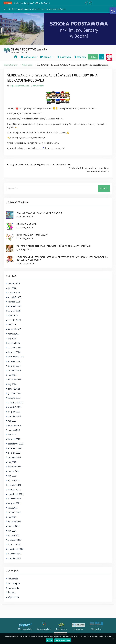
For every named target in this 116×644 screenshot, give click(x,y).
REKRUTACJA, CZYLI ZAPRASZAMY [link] (32, 235)
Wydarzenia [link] (13, 597)
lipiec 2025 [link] (13, 316)
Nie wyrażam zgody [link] (63, 640)
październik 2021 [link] (16, 494)
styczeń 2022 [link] (14, 480)
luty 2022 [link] (12, 476)
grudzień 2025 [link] (14, 297)
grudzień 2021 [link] (14, 485)
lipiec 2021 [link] (13, 508)
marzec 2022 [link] (14, 471)
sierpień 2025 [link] (14, 311)
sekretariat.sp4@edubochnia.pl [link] (33, 9)
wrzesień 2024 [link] (15, 361)
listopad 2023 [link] (14, 398)
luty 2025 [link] (12, 338)
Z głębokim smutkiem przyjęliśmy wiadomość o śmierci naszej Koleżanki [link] (54, 246)
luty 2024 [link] (12, 384)
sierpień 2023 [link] (14, 412)
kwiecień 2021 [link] (14, 522)
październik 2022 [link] (16, 444)
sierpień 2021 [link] (14, 503)
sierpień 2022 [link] (14, 453)
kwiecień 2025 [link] (14, 329)
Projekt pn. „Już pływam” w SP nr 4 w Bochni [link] (32, 3)
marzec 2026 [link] (14, 283)
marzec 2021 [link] (14, 526)
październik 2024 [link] (16, 357)
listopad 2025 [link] (14, 302)
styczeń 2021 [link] (14, 535)
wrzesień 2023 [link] (15, 407)
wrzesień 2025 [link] (15, 306)
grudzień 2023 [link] (14, 393)
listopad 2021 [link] (14, 490)
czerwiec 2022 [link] (14, 458)
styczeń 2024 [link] (14, 389)
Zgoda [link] (50, 640)
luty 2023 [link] (12, 435)
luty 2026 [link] (12, 288)
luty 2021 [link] (12, 531)
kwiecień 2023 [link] (14, 425)
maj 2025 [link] (12, 325)
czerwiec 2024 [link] (14, 370)
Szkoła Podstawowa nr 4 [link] (29, 49)
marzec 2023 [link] (14, 430)
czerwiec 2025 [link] (14, 320)
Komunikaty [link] (13, 588)
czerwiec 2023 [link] (14, 416)
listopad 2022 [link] (14, 439)
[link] (113, 11)
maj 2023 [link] (12, 421)
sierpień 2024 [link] (14, 366)
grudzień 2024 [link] (14, 348)
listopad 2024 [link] (14, 352)
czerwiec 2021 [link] (14, 512)
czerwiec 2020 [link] (14, 558)
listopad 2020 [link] (14, 544)
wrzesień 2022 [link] (15, 448)
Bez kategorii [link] (14, 583)
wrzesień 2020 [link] (15, 554)
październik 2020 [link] (16, 549)
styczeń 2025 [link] (14, 343)
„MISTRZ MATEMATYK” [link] (27, 224)
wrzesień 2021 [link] (15, 499)
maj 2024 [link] (12, 375)
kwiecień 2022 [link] (14, 467)
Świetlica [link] (12, 593)
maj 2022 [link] (12, 462)
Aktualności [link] (38, 86)
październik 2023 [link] (16, 402)
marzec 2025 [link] (14, 334)
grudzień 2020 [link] (14, 540)
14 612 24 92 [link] (11, 9)
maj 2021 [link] (12, 517)
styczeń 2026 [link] (14, 293)
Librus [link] (93, 57)
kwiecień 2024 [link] (14, 380)
